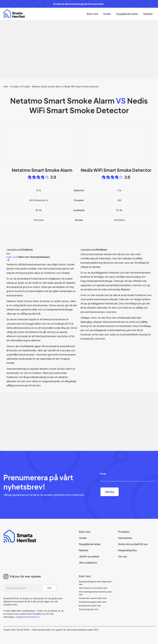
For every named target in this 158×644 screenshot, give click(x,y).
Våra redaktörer (88, 563)
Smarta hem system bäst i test (93, 598)
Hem (6, 87)
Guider (107, 14)
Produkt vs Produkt (20, 87)
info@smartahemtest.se (27, 617)
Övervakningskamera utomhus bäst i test (96, 593)
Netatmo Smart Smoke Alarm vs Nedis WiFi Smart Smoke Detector (66, 87)
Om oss (122, 556)
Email (103, 474)
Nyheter (148, 14)
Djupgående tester (127, 14)
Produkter (124, 532)
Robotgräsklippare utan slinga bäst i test (95, 583)
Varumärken (125, 538)
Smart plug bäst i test (89, 609)
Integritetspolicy (127, 550)
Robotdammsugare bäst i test (93, 602)
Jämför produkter (89, 556)
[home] (14, 14)
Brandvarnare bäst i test (90, 606)
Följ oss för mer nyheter (25, 577)
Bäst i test (92, 14)
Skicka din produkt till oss (133, 544)
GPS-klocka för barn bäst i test (93, 588)
